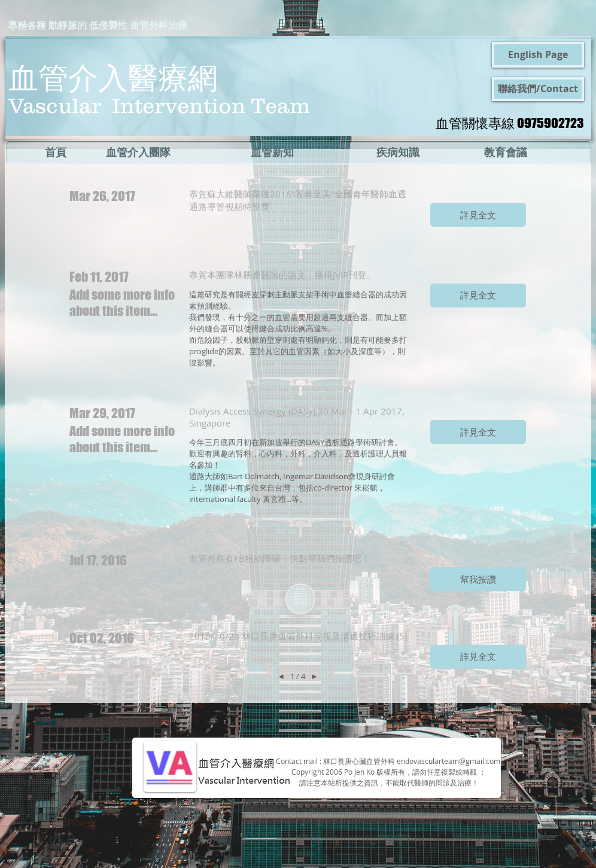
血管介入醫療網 (113, 77)
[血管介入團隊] (138, 153)
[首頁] (55, 153)
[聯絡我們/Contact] (538, 89)
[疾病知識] (398, 153)
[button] (478, 215)
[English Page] (538, 55)
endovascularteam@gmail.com (448, 761)
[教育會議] (505, 153)
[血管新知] (272, 153)
